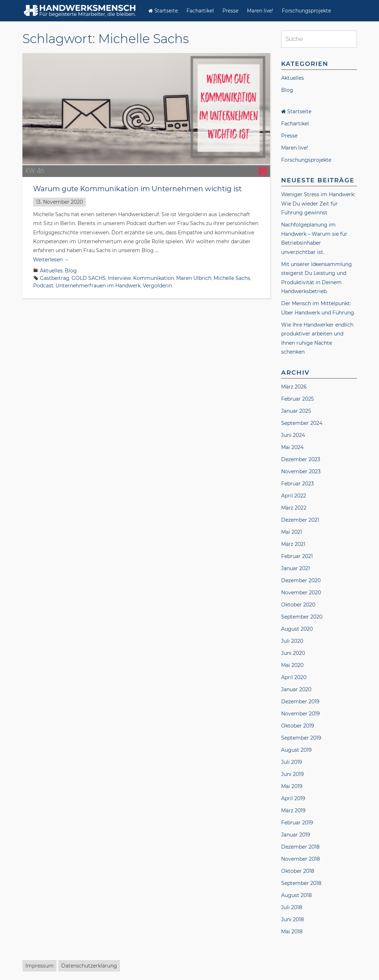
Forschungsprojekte (306, 11)
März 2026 (294, 387)
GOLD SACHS (89, 278)
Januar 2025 (296, 411)
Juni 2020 (293, 653)
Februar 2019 (297, 823)
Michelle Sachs (232, 278)
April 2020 (294, 677)
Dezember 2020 (301, 580)
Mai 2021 (292, 532)
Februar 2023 (298, 484)
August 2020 (297, 629)
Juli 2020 (292, 641)
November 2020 (301, 593)
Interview (119, 278)
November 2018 (301, 859)
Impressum (40, 966)
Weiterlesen (51, 260)
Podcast (43, 286)
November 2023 (301, 471)
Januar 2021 (296, 568)
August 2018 (296, 895)
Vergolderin (157, 286)
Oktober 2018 (298, 871)
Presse (230, 11)
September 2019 (301, 738)
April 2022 (294, 496)
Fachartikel (200, 11)
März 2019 (293, 810)
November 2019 (301, 714)
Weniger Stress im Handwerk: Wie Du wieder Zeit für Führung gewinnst (318, 204)
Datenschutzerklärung (89, 966)
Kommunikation (154, 278)
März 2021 (293, 544)
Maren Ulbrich (194, 278)
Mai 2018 (292, 932)
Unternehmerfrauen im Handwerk (98, 286)
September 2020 (302, 617)
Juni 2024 (293, 435)
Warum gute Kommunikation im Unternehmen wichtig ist (137, 189)
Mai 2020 (292, 665)
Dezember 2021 (300, 520)
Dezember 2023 (301, 459)
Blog (71, 271)
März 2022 (294, 508)
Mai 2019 (292, 786)
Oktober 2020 (298, 605)
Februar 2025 (298, 399)
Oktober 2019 (298, 726)
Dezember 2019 (300, 702)
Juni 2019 (293, 774)
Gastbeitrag (55, 278)
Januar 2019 (296, 835)
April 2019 (293, 798)
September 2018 (301, 883)
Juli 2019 (292, 762)
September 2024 (302, 423)
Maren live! (260, 11)
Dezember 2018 (300, 847)
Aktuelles (51, 271)
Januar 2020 (296, 689)
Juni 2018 (293, 919)
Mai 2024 (292, 447)
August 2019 (296, 750)
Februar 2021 (297, 556)
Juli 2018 (292, 907)
